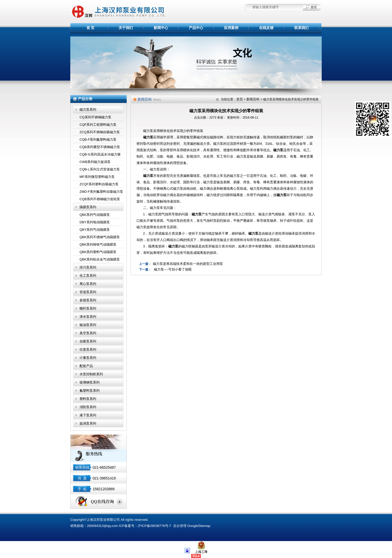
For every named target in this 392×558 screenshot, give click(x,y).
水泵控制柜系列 (91, 374)
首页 (240, 99)
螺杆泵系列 (88, 308)
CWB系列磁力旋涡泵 (95, 162)
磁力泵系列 (88, 109)
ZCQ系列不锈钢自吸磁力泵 (100, 132)
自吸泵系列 (88, 341)
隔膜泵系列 (88, 207)
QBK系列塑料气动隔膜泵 (98, 252)
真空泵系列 (88, 333)
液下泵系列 (88, 415)
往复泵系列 (88, 349)
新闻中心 (161, 28)
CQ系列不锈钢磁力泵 (95, 117)
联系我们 (301, 28)
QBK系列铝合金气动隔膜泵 (100, 259)
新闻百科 (253, 99)
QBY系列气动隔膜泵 (95, 230)
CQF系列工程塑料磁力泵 (98, 125)
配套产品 (86, 366)
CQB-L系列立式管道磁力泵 (100, 169)
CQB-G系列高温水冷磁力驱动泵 (100, 155)
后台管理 (180, 526)
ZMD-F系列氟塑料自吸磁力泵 (101, 192)
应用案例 (231, 28)
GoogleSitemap (199, 526)
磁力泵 (148, 137)
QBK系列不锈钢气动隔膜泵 (100, 237)
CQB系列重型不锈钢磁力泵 (100, 147)
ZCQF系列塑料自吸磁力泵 (99, 184)
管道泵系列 (88, 292)
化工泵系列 (88, 276)
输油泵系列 (88, 325)
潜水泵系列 (88, 317)
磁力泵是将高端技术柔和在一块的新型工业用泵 (188, 264)
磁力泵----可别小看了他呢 (173, 269)
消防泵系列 (88, 407)
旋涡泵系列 (88, 423)
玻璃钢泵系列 (90, 382)
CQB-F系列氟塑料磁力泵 (98, 139)
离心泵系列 (88, 284)
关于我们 (126, 28)
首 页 (91, 28)
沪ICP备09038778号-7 (154, 526)
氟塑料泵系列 (90, 391)
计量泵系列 (88, 358)
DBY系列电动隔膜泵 (95, 222)
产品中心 (196, 28)
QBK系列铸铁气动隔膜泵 (98, 244)
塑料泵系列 (88, 399)
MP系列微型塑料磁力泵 (97, 177)
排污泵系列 (88, 267)
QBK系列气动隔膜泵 (95, 215)
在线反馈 (266, 28)
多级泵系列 (88, 300)
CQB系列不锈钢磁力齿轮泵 (100, 199)
